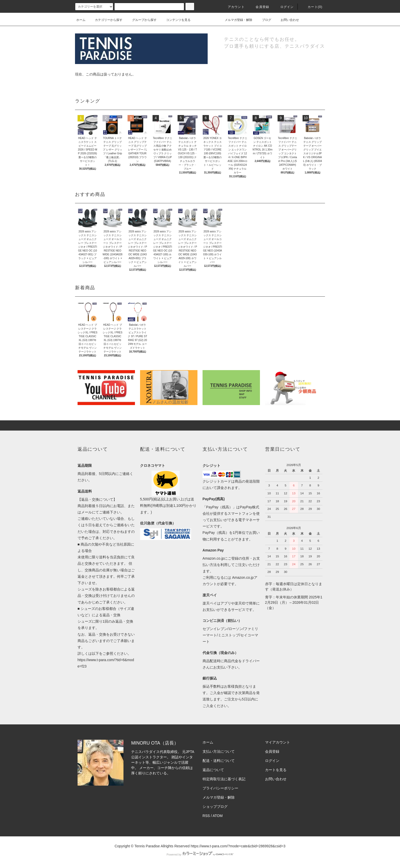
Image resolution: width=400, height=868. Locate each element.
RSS (206, 816)
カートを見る (276, 770)
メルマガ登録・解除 (235, 20)
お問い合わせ (287, 20)
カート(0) (312, 7)
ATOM (218, 816)
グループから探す (141, 20)
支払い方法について (219, 751)
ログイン (284, 7)
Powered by (200, 854)
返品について (213, 770)
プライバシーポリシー (220, 788)
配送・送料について (219, 761)
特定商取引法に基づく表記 (224, 779)
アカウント (233, 7)
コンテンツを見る (175, 20)
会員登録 (259, 7)
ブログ (264, 20)
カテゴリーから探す (106, 20)
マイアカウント (278, 742)
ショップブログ (215, 807)
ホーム (81, 20)
